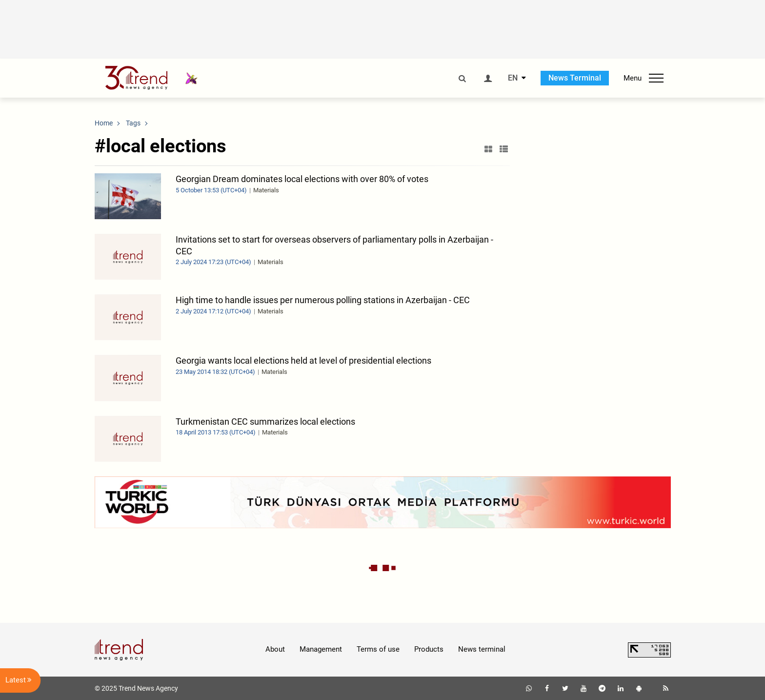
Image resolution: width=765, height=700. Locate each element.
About (275, 649)
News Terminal (575, 78)
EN (513, 78)
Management (321, 649)
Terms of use (378, 649)
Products (429, 649)
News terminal (482, 649)
